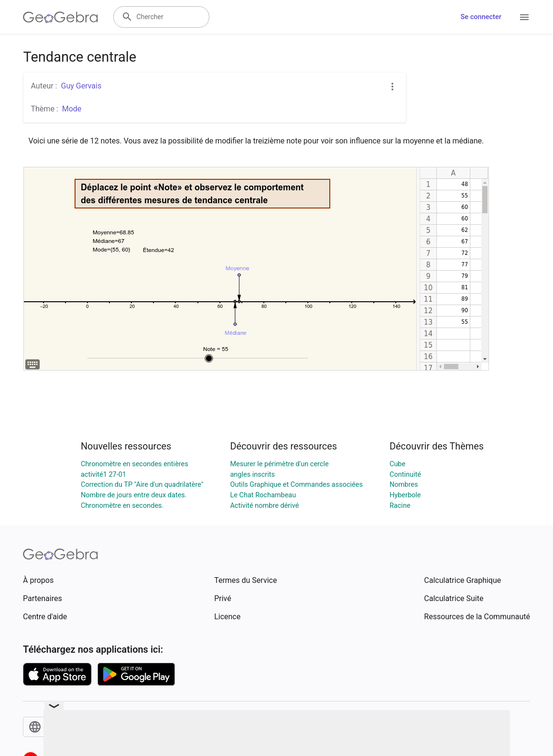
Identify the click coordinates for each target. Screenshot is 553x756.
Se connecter (481, 17)
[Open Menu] (524, 17)
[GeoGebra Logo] (60, 17)
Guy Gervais (81, 86)
